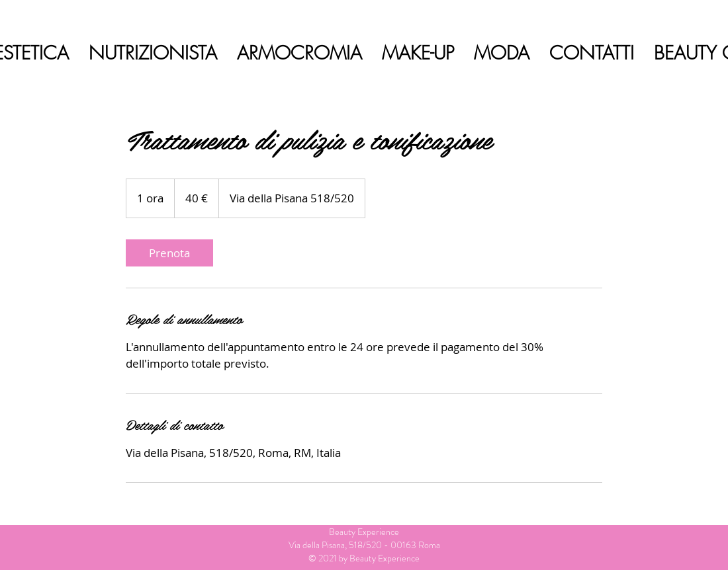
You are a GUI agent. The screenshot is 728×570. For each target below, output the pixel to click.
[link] (169, 253)
